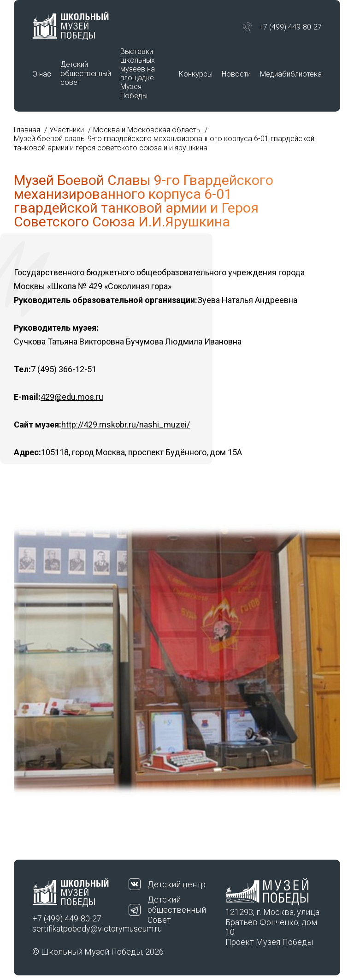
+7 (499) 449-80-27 (290, 27)
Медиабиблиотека (291, 74)
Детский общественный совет (86, 73)
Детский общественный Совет (177, 909)
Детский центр (177, 884)
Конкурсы (196, 74)
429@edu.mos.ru (72, 397)
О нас (42, 74)
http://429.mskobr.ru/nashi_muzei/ (126, 425)
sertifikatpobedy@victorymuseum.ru (80, 929)
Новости (236, 74)
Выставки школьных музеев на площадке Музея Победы (138, 74)
